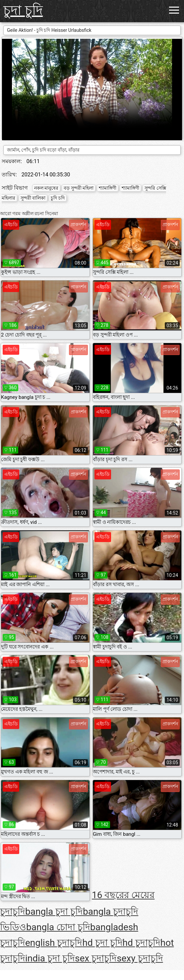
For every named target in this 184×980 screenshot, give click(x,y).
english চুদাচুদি (54, 943)
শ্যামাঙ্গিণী (108, 188)
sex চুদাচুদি (96, 958)
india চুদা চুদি (50, 958)
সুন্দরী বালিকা (33, 198)
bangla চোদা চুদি (58, 927)
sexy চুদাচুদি (140, 958)
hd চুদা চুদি (102, 943)
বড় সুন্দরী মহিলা (79, 188)
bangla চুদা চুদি (54, 912)
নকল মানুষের (46, 188)
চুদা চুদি (23, 10)
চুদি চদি (58, 198)
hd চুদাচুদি (142, 943)
